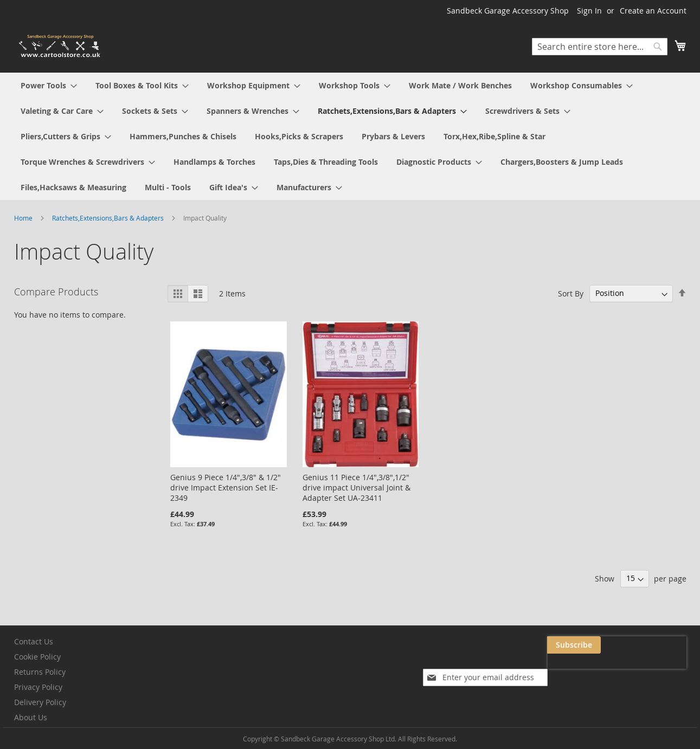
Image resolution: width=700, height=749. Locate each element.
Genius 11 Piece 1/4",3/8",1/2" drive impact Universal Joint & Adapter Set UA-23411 (357, 488)
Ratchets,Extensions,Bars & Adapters (109, 218)
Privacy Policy (38, 687)
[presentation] (578, 670)
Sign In (589, 11)
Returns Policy (40, 672)
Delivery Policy (40, 702)
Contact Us (34, 641)
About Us (31, 717)
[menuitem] (49, 85)
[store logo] (60, 46)
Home (24, 218)
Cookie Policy (37, 657)
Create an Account (653, 11)
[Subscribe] (660, 645)
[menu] (350, 136)
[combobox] (600, 47)
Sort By (571, 293)
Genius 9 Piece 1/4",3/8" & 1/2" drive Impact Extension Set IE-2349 (226, 488)
